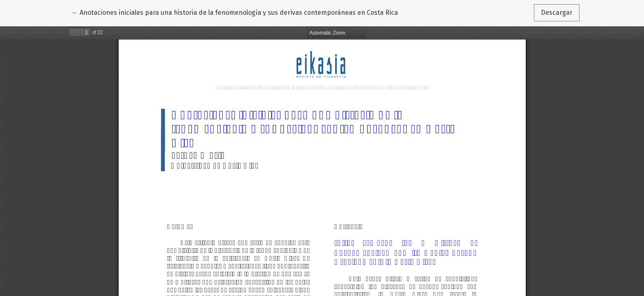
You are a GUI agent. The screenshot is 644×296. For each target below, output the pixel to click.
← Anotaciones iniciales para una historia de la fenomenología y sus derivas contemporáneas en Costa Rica (235, 12)
